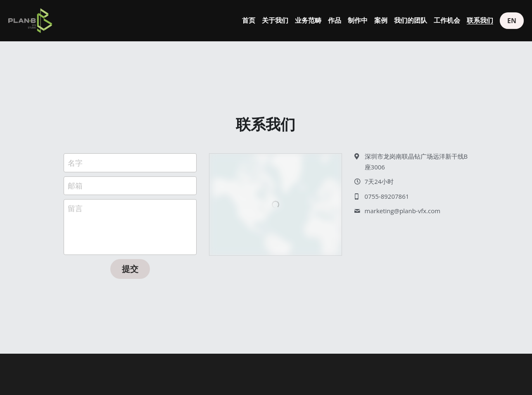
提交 (130, 269)
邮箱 (75, 186)
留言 (75, 208)
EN (512, 21)
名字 (75, 162)
